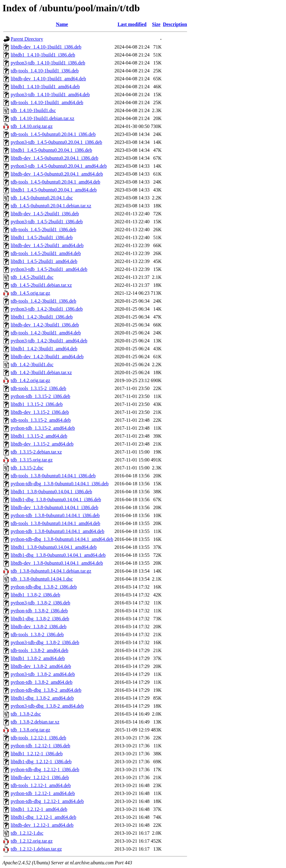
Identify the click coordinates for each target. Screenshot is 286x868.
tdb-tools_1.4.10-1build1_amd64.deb (47, 102)
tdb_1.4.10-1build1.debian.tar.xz (42, 118)
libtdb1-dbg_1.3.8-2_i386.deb (40, 619)
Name (62, 24)
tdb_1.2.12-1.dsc (27, 833)
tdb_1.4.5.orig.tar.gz (30, 293)
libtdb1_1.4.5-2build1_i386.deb (42, 237)
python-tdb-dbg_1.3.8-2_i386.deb (44, 587)
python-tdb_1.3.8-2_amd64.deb (42, 682)
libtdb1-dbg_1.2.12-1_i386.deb (41, 762)
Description (175, 24)
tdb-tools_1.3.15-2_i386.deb (38, 388)
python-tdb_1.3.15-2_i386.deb (40, 396)
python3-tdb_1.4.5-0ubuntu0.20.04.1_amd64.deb (59, 166)
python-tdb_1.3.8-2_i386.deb (39, 611)
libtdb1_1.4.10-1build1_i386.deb (43, 55)
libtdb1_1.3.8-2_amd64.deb (38, 658)
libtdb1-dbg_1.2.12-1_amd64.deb (43, 817)
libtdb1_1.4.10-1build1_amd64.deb (45, 87)
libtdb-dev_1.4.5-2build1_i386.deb (45, 214)
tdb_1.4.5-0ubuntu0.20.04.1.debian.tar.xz (51, 206)
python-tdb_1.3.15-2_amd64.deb (43, 428)
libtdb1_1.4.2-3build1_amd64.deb (44, 349)
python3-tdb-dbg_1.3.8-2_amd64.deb (47, 706)
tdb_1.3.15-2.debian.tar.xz (36, 452)
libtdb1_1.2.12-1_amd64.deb (39, 809)
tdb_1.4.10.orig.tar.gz (32, 126)
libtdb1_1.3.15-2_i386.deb (37, 404)
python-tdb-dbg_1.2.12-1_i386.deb (45, 770)
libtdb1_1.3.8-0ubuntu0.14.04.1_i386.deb (51, 492)
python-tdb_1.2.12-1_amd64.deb (43, 793)
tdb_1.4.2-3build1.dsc (32, 365)
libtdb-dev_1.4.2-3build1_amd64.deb (47, 357)
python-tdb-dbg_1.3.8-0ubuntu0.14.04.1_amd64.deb (62, 539)
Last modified (132, 24)
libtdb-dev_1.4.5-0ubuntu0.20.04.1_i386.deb (54, 158)
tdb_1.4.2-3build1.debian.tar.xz (41, 372)
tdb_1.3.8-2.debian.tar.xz (35, 722)
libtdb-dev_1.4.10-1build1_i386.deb (46, 47)
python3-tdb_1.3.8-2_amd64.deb (43, 674)
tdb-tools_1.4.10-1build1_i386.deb (45, 71)
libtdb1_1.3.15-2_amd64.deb (39, 436)
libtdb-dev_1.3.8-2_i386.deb (39, 627)
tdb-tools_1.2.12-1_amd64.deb (41, 785)
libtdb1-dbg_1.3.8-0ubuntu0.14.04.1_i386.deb (56, 500)
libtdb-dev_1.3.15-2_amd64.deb (42, 444)
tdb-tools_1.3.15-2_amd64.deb (41, 420)
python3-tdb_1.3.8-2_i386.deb (40, 603)
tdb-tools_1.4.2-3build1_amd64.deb (46, 333)
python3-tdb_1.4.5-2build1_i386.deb (47, 222)
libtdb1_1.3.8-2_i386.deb (35, 595)
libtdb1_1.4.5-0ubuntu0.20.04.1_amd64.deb (54, 190)
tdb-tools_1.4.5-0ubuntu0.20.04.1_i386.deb (53, 134)
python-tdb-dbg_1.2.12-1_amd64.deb (47, 801)
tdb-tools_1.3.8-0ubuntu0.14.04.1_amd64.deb (55, 523)
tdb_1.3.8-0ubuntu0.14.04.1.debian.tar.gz (51, 571)
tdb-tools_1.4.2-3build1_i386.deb (43, 301)
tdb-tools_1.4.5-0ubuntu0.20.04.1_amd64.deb (55, 182)
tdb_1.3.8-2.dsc (26, 714)
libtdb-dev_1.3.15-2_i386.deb (40, 412)
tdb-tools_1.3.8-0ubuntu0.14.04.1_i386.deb (53, 476)
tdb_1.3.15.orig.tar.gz (32, 460)
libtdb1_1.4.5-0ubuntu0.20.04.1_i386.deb (51, 150)
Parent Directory (27, 39)
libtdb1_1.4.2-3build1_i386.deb (42, 317)
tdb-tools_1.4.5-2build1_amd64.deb (46, 253)
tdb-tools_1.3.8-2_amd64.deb (40, 650)
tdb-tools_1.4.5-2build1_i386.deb (43, 230)
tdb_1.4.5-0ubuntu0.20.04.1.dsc (42, 198)
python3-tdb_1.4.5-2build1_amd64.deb (49, 269)
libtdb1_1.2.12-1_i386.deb (37, 754)
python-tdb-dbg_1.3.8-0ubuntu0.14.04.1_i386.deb (60, 484)
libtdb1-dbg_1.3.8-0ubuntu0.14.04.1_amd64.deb (58, 555)
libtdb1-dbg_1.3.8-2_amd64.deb (42, 698)
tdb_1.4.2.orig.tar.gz (30, 380)
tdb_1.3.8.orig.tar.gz (30, 730)
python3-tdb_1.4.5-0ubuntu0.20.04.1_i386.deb (56, 142)
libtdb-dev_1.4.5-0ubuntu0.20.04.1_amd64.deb (57, 174)
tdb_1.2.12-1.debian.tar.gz (36, 849)
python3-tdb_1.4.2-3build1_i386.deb (47, 309)
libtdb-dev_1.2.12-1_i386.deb (40, 777)
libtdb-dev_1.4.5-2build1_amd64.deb (47, 245)
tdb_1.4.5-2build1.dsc (32, 277)
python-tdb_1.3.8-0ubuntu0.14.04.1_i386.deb (55, 515)
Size (156, 24)
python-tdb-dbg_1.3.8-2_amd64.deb (46, 690)
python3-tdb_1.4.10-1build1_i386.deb (48, 63)
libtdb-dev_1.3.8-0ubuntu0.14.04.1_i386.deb (54, 507)
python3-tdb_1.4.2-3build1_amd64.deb (49, 341)
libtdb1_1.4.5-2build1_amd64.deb (44, 261)
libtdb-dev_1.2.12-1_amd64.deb (42, 825)
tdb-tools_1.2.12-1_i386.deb (38, 738)
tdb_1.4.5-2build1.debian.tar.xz (41, 285)
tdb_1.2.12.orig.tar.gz (32, 841)
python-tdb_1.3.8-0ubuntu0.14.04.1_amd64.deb (58, 531)
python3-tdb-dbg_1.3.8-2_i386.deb (45, 642)
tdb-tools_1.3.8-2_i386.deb (37, 635)
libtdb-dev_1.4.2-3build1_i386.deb (45, 325)
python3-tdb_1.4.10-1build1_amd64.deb (50, 95)
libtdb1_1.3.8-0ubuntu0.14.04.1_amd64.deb (54, 547)
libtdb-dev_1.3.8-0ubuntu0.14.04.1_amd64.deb (57, 563)
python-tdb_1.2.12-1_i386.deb (40, 746)
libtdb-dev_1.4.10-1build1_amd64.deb (48, 79)
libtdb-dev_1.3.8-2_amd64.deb (41, 666)
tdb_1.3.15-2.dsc (27, 468)
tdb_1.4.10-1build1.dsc (33, 110)
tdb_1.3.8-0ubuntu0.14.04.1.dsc (42, 579)
